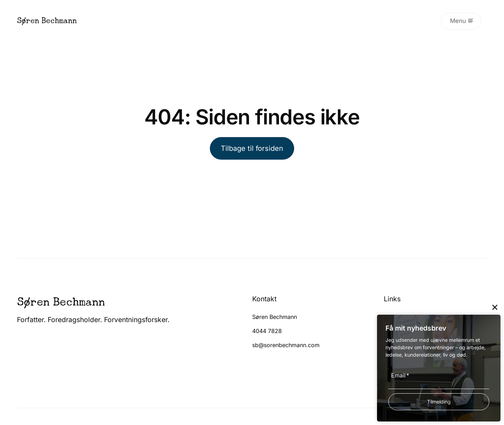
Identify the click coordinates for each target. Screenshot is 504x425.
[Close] (495, 307)
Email (400, 375)
